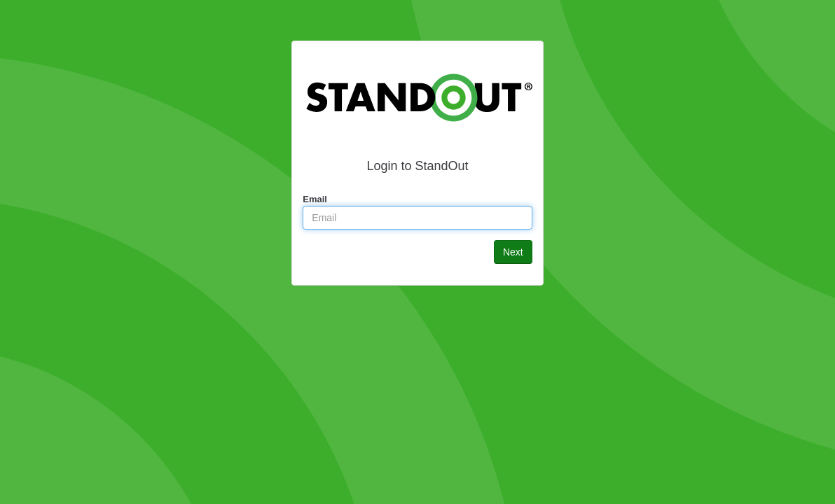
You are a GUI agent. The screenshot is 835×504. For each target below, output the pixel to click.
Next (513, 252)
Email (315, 199)
